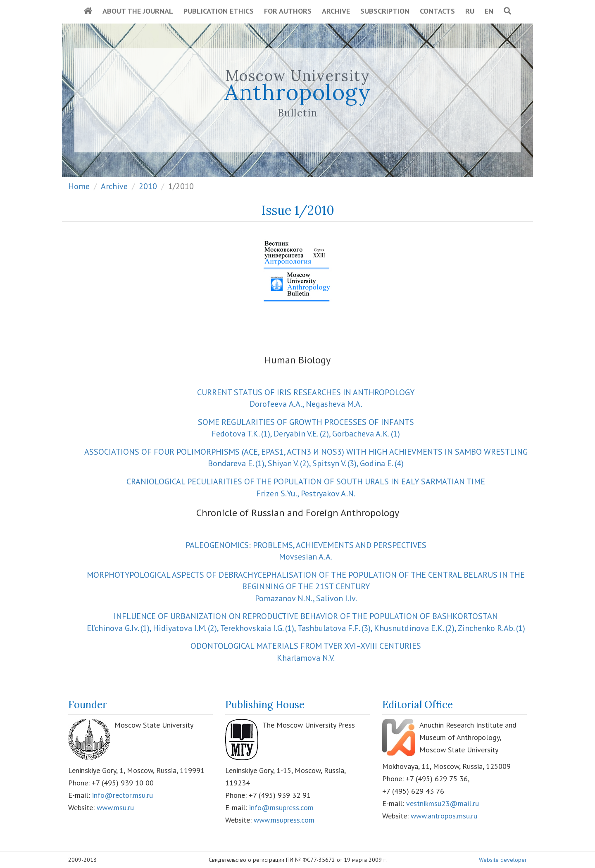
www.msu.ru (115, 808)
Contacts (437, 11)
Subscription (385, 11)
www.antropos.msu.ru (444, 816)
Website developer (503, 860)
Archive (336, 11)
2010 (148, 186)
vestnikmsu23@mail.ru (443, 803)
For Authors (288, 11)
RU (470, 11)
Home (79, 186)
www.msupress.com (284, 820)
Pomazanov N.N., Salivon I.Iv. (306, 587)
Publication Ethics (219, 11)
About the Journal (138, 11)
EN (489, 11)
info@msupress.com (281, 808)
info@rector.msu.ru (123, 795)
